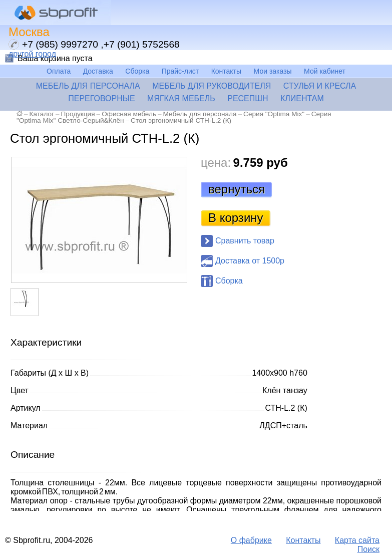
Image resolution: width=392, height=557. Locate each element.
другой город (32, 54)
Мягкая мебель (181, 98)
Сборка (137, 71)
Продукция (78, 114)
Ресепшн (248, 98)
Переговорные (101, 98)
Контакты (226, 71)
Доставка (98, 71)
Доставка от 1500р (250, 261)
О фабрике (251, 540)
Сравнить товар (245, 241)
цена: (216, 163)
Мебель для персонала (88, 86)
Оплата (59, 71)
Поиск (368, 549)
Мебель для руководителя (212, 86)
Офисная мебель (129, 114)
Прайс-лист (180, 71)
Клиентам (302, 98)
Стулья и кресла (320, 86)
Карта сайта (357, 540)
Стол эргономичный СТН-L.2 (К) (181, 120)
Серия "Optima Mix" (274, 114)
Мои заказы (273, 71)
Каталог (42, 114)
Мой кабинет (325, 71)
